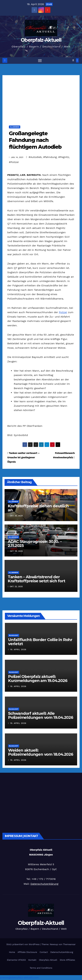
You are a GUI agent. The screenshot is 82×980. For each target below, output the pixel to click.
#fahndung (50, 157)
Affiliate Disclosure (27, 952)
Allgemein (15, 127)
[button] (73, 60)
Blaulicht (14, 635)
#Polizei (14, 162)
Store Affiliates (67, 960)
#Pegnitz (64, 157)
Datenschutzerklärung (44, 884)
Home (12, 952)
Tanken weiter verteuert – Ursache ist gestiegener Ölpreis (23, 457)
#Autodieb (35, 157)
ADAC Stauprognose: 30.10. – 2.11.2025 (35, 543)
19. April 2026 (18, 649)
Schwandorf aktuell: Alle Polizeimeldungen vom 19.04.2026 (41, 715)
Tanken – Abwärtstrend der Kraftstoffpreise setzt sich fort (36, 579)
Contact (44, 952)
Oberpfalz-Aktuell (41, 40)
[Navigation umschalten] (40, 61)
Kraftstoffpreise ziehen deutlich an (38, 508)
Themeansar (69, 944)
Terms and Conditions (41, 968)
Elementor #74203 (16, 960)
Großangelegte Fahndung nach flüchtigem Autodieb (35, 140)
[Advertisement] (41, 98)
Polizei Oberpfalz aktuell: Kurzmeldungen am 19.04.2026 (38, 679)
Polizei (63, 312)
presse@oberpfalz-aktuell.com (19, 977)
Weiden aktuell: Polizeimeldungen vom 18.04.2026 (41, 752)
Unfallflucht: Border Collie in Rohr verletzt (40, 642)
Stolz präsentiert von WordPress (23, 944)
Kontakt (32, 960)
